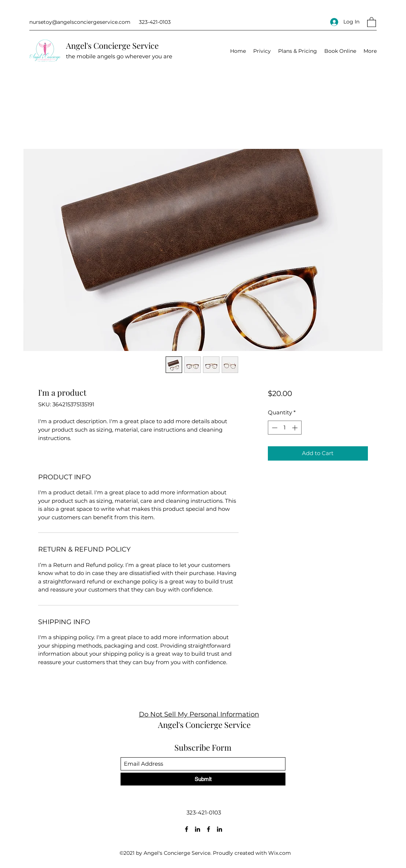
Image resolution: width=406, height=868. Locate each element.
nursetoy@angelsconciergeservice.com (80, 22)
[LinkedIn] (198, 829)
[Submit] (203, 779)
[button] (372, 22)
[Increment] (296, 428)
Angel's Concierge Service (112, 45)
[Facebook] (187, 829)
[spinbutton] (285, 428)
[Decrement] (274, 428)
